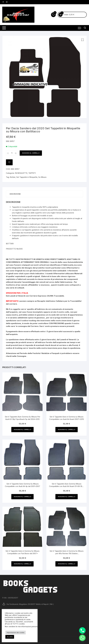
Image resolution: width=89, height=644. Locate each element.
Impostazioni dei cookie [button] (16, 632)
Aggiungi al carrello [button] (22, 430)
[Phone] (82, 630)
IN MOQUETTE (21, 173)
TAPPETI (32, 173)
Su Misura (42, 177)
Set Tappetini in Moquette (27, 177)
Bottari (13, 177)
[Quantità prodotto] (12, 153)
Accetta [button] (10, 637)
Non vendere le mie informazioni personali (22, 627)
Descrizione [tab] (15, 194)
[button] (82, 40)
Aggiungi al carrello (31, 153)
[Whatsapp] (82, 638)
